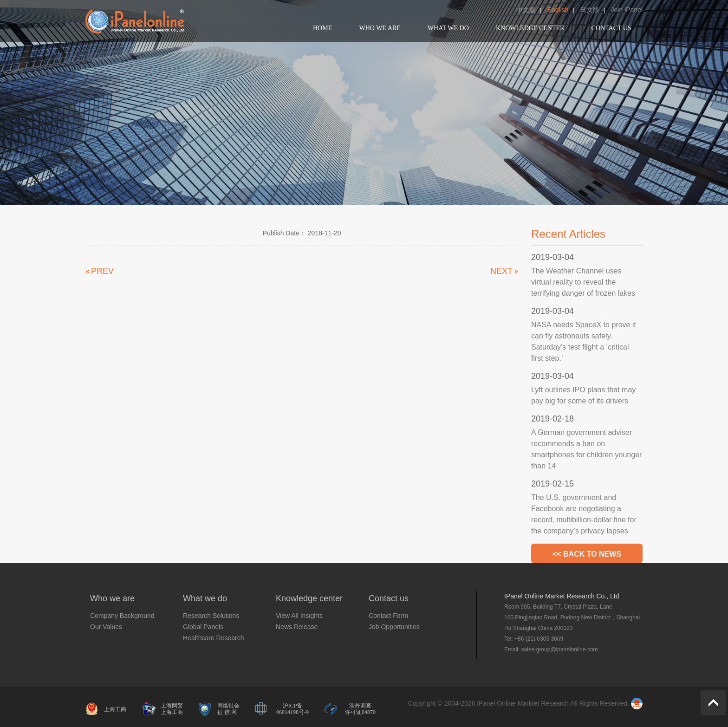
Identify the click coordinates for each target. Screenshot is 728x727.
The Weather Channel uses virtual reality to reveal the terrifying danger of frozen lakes (583, 282)
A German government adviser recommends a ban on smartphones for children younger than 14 (586, 449)
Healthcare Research (214, 638)
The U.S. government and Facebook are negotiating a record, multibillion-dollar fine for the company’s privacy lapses (584, 514)
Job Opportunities (394, 627)
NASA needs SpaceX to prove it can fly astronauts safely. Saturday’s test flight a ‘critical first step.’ (584, 341)
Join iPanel (627, 10)
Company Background (122, 616)
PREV (102, 271)
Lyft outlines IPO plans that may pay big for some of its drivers (583, 395)
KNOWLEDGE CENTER (530, 28)
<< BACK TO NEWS (587, 554)
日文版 (590, 10)
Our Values (106, 627)
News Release (297, 627)
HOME (322, 28)
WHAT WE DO (448, 28)
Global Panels (203, 627)
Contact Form (388, 616)
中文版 (526, 10)
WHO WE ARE (380, 28)
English (558, 10)
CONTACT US (611, 28)
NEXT (501, 271)
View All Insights (299, 616)
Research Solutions (211, 616)
